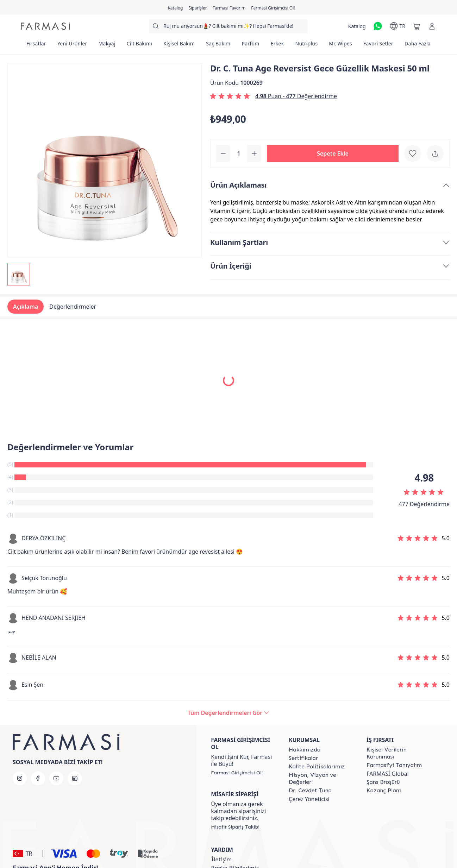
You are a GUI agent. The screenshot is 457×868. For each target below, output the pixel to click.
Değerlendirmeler (73, 307)
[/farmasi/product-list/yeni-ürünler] (72, 46)
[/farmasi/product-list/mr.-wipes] (340, 46)
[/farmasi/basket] (417, 26)
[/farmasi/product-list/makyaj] (107, 46)
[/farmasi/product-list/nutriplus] (307, 46)
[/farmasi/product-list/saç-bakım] (218, 46)
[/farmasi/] (45, 26)
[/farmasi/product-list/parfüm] (250, 46)
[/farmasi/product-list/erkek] (277, 46)
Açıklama (26, 307)
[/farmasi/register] (198, 7)
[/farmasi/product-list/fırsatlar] (36, 46)
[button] (333, 153)
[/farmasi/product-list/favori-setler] (378, 46)
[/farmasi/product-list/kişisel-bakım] (179, 46)
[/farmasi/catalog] (175, 7)
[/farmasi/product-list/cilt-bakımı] (139, 46)
